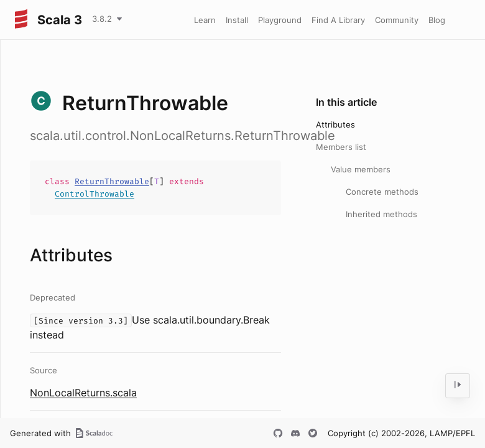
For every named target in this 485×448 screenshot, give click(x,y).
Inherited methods (381, 214)
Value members (361, 169)
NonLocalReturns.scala (83, 393)
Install (237, 20)
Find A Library (338, 20)
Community (397, 20)
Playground (280, 20)
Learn (205, 20)
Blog (437, 20)
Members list (341, 147)
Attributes (335, 124)
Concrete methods (382, 192)
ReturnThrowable (112, 181)
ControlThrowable (95, 194)
